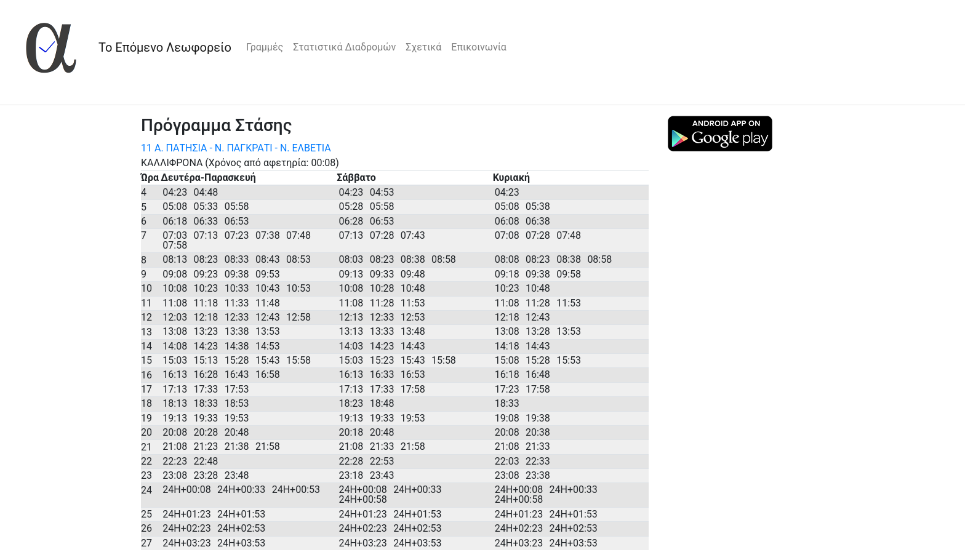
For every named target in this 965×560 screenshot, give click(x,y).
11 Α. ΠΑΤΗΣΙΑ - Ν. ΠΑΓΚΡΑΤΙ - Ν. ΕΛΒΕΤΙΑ (236, 148)
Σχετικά (423, 47)
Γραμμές (265, 47)
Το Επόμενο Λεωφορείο (165, 47)
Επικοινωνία (479, 47)
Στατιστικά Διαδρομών (344, 47)
